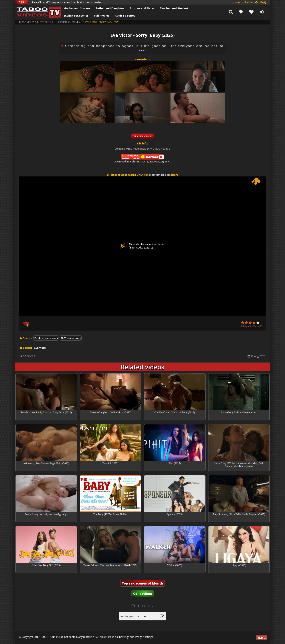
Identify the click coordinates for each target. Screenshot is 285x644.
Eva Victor (40, 348)
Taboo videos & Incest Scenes (36, 22)
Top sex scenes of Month (143, 583)
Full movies (102, 15)
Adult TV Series (125, 15)
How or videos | (249, 2)
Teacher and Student (174, 8)
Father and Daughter (110, 8)
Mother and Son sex (77, 8)
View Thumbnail (143, 136)
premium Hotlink (160, 175)
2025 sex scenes (71, 338)
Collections (143, 594)
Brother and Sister (142, 8)
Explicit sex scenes (76, 15)
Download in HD (142, 161)
